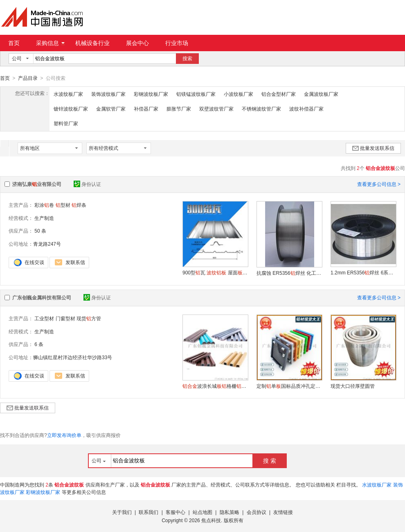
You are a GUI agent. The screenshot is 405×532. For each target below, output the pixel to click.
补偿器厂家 (146, 109)
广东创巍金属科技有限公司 (42, 297)
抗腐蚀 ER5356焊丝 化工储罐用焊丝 (289, 273)
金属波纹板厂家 (321, 94)
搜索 (187, 59)
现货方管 (89, 318)
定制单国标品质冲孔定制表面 (289, 386)
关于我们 (122, 512)
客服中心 (175, 512)
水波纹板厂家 (68, 94)
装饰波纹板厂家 (108, 94)
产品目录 (28, 78)
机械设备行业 (92, 43)
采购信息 (50, 43)
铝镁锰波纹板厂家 (196, 94)
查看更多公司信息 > (379, 184)
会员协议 (256, 512)
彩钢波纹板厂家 (151, 94)
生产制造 (44, 218)
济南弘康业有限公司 (37, 184)
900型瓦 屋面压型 (215, 272)
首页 (14, 43)
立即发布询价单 (64, 435)
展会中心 (137, 43)
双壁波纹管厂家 (216, 109)
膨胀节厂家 (179, 109)
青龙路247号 (47, 244)
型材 (63, 205)
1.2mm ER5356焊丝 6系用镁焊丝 (363, 272)
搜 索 (270, 460)
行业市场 (177, 43)
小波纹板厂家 (239, 94)
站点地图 (202, 512)
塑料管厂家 (66, 123)
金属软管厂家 (111, 109)
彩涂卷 (44, 205)
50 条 (40, 231)
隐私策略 (229, 512)
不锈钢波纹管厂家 (261, 109)
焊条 (79, 205)
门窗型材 (65, 318)
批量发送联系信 (373, 148)
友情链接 (283, 512)
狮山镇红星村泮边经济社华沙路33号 (73, 357)
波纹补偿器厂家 (306, 109)
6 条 (39, 344)
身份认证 (87, 184)
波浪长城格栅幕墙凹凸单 (215, 386)
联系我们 (148, 512)
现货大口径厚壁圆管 (353, 386)
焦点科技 (211, 520)
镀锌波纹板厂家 (71, 109)
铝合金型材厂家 (279, 94)
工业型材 (44, 318)
